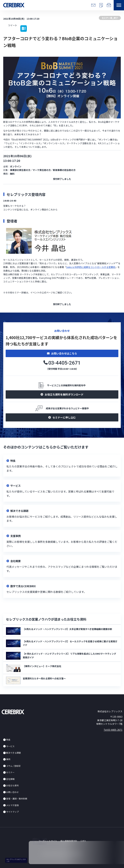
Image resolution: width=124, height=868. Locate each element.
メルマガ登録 (12, 805)
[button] (119, 5)
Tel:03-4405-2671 (113, 730)
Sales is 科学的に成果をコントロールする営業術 (91, 267)
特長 (8, 740)
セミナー (10, 772)
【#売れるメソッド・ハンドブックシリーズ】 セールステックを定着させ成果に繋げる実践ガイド (70, 643)
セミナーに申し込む (64, 417)
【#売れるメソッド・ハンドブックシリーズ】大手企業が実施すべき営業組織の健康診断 (67, 629)
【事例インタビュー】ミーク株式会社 (42, 666)
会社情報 (10, 779)
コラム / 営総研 (13, 766)
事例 (8, 759)
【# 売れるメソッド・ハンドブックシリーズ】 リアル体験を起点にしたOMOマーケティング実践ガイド (69, 655)
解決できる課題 (13, 753)
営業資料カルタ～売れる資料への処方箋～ (44, 678)
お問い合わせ (12, 792)
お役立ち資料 (12, 785)
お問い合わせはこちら (64, 353)
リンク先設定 (62, 466)
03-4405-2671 (64, 363)
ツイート (13, 25)
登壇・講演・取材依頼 (17, 799)
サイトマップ (12, 812)
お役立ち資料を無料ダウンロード (64, 394)
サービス (10, 746)
